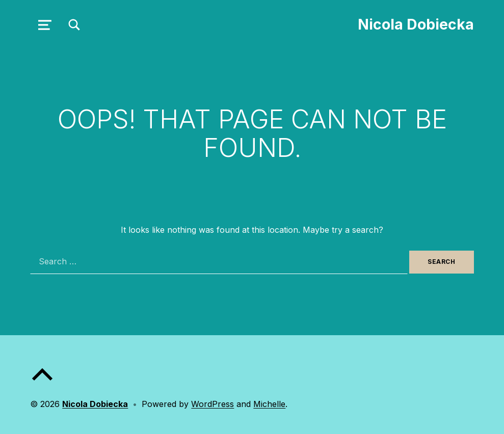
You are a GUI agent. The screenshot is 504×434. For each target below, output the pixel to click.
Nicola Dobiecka (416, 24)
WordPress (213, 404)
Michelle (269, 404)
